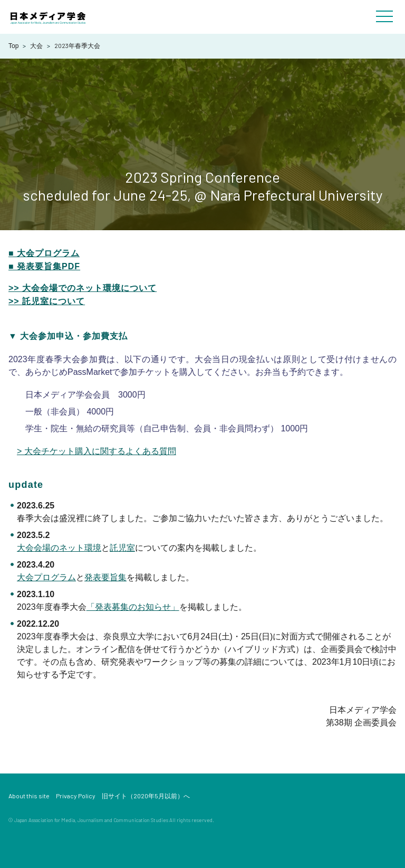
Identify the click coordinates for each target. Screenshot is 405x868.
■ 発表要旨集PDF (44, 266)
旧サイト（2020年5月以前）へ (146, 796)
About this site (29, 796)
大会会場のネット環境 (59, 548)
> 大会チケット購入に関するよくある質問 (97, 451)
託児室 (122, 548)
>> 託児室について (47, 301)
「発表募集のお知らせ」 (133, 607)
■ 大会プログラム (44, 253)
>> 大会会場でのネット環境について (83, 288)
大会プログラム (46, 577)
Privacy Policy (76, 796)
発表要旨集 (105, 577)
